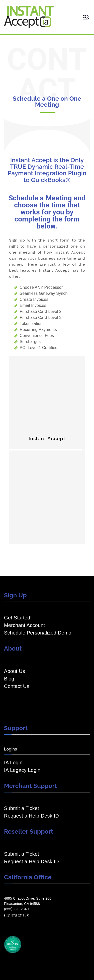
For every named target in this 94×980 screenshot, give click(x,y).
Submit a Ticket (22, 808)
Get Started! (18, 618)
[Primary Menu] (86, 17)
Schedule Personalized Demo (38, 633)
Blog (9, 679)
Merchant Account (24, 625)
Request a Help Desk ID (31, 816)
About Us (15, 671)
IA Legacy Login (22, 770)
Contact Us (17, 686)
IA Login (13, 763)
